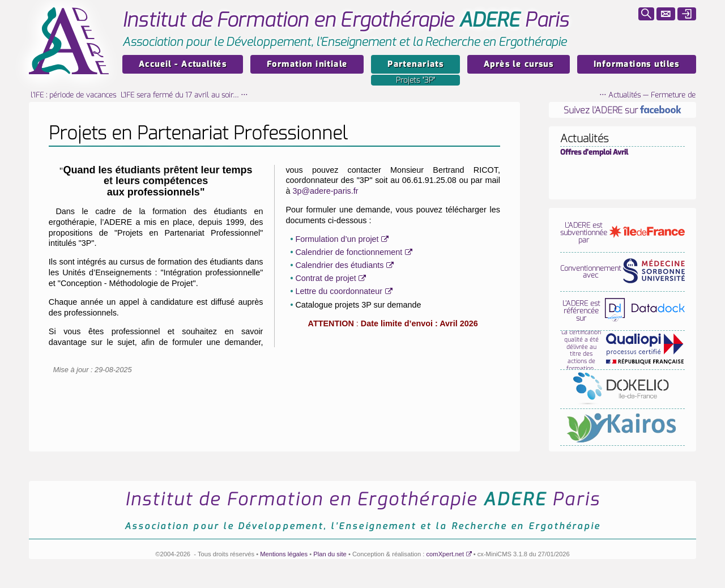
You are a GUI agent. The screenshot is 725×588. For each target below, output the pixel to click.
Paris (346, 20)
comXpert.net (445, 554)
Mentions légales (284, 554)
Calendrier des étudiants (339, 265)
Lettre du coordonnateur (339, 291)
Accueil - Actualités (183, 64)
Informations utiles (637, 64)
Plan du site (330, 554)
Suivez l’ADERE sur (622, 110)
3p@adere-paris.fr (325, 191)
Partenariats (415, 64)
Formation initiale (307, 64)
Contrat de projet (325, 278)
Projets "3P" (415, 80)
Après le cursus (519, 64)
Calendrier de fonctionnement (349, 252)
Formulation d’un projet (337, 239)
